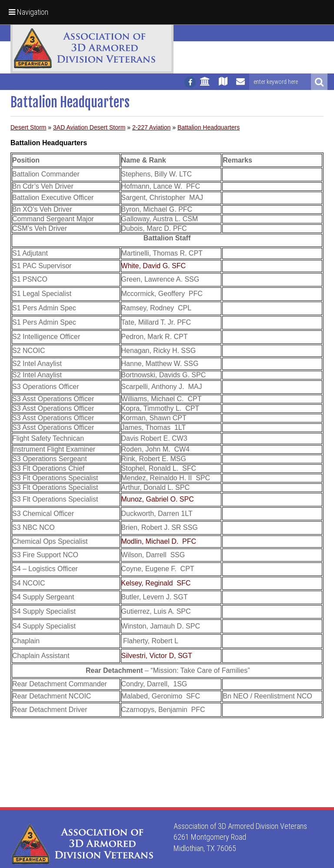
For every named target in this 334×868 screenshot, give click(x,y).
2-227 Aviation (151, 127)
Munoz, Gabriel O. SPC (158, 499)
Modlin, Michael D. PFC (159, 541)
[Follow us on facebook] (190, 82)
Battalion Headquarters (209, 127)
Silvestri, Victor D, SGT (157, 656)
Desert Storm (28, 127)
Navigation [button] (28, 12)
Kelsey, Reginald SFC (156, 583)
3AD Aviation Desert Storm (89, 127)
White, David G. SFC (154, 266)
